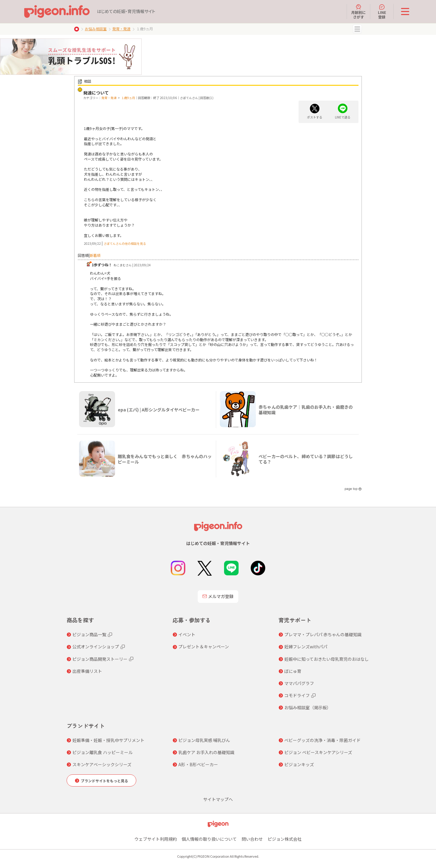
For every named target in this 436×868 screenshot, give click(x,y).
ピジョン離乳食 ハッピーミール (102, 752)
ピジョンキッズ (299, 764)
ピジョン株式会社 (285, 839)
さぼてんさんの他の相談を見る (125, 243)
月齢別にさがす (358, 12)
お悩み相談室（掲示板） (308, 707)
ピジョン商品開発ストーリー (100, 659)
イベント (187, 634)
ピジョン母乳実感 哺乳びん (204, 740)
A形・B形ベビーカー (198, 764)
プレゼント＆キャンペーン (204, 647)
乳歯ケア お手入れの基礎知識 (206, 752)
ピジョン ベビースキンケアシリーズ (318, 752)
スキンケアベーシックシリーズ (102, 764)
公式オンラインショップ (96, 647)
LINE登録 (382, 12)
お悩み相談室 (96, 29)
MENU (357, 29)
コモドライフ (297, 695)
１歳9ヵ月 (128, 98)
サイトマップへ (218, 799)
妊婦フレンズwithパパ (306, 647)
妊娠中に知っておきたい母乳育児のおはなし (327, 659)
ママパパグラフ (299, 683)
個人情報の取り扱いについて (209, 839)
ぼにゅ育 (293, 671)
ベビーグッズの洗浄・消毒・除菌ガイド (322, 740)
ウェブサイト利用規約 (156, 839)
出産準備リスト (87, 671)
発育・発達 (121, 29)
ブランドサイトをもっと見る (104, 781)
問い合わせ (252, 839)
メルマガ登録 (218, 596)
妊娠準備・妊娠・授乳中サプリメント (108, 740)
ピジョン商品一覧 (89, 634)
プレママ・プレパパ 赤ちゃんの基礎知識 (323, 634)
